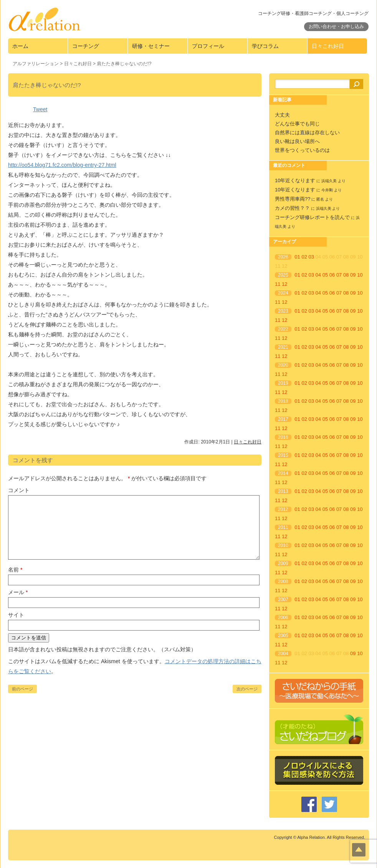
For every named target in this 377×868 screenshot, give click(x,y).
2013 (283, 491)
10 (360, 275)
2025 (283, 275)
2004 (283, 654)
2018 (283, 401)
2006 (283, 618)
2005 (283, 636)
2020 (283, 365)
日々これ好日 (328, 46)
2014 (283, 473)
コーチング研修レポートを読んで (312, 217)
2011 (283, 527)
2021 (283, 347)
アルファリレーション (36, 64)
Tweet (40, 109)
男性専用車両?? (293, 199)
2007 (283, 600)
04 (318, 275)
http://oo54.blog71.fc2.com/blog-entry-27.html (62, 165)
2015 (283, 455)
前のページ (22, 689)
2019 (283, 383)
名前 (15, 570)
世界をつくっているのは (302, 150)
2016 (283, 437)
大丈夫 (282, 115)
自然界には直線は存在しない (307, 133)
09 (353, 275)
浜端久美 (329, 181)
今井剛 (327, 190)
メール (18, 592)
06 (332, 275)
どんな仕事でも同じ (297, 124)
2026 (283, 257)
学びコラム (265, 46)
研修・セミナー (151, 46)
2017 (283, 419)
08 (346, 275)
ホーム (20, 46)
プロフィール (208, 46)
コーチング (86, 46)
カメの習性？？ (292, 208)
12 (284, 284)
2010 (283, 545)
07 (339, 275)
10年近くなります (295, 180)
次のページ (247, 689)
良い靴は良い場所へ (297, 141)
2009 (283, 563)
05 (325, 275)
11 (278, 284)
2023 (283, 311)
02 (304, 257)
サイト (16, 615)
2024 (283, 293)
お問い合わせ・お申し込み (336, 26)
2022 (283, 329)
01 (297, 257)
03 (311, 257)
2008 (283, 581)
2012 (283, 509)
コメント (19, 490)
